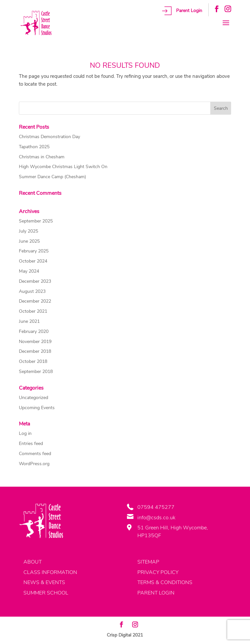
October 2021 (33, 311)
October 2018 (33, 361)
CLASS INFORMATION (50, 572)
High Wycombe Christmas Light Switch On (63, 167)
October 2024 (33, 261)
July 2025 (28, 231)
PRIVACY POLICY (158, 572)
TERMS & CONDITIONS (165, 582)
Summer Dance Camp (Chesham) (52, 177)
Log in (25, 433)
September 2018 (36, 372)
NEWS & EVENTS (44, 582)
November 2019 (35, 342)
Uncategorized (34, 398)
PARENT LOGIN (156, 593)
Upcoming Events (37, 408)
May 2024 (29, 271)
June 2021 (29, 321)
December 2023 (35, 281)
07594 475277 (156, 507)
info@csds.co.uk (156, 518)
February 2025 (34, 251)
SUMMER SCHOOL (46, 593)
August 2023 (32, 291)
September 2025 (36, 221)
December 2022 (35, 301)
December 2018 (35, 351)
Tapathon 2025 (34, 147)
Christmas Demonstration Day (49, 137)
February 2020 (34, 331)
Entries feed (31, 444)
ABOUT (33, 562)
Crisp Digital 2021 (125, 635)
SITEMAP (148, 562)
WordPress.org (34, 464)
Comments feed (35, 454)
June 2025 (29, 241)
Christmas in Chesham (42, 157)
